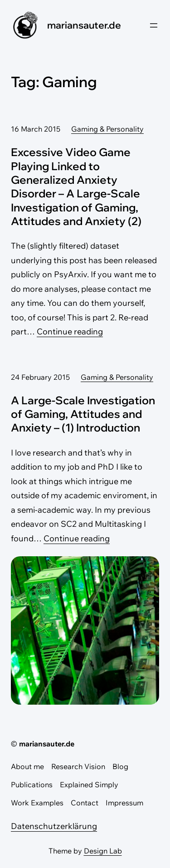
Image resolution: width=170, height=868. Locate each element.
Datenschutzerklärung (54, 826)
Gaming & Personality (107, 129)
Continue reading (70, 331)
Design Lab (103, 851)
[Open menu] (154, 25)
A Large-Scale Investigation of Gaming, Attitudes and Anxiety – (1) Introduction (83, 414)
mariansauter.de (84, 25)
